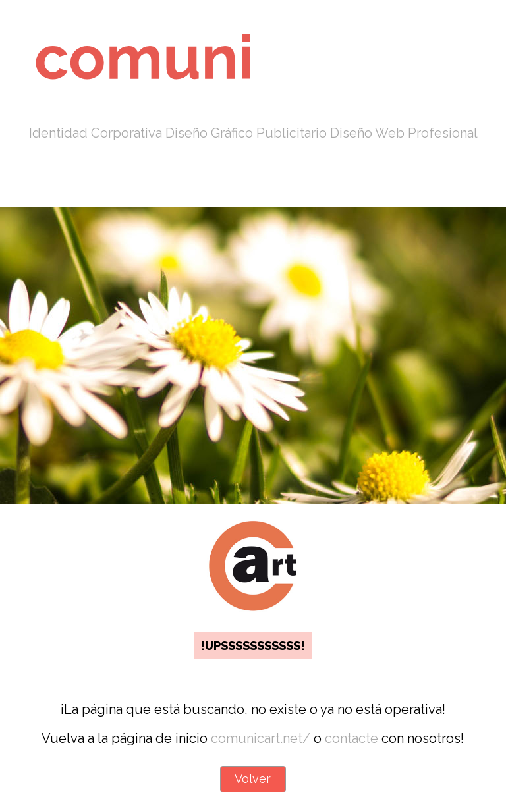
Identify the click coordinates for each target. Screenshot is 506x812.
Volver (253, 779)
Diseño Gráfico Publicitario (246, 133)
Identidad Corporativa (96, 133)
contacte (351, 738)
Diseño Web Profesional (404, 133)
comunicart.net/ (261, 738)
